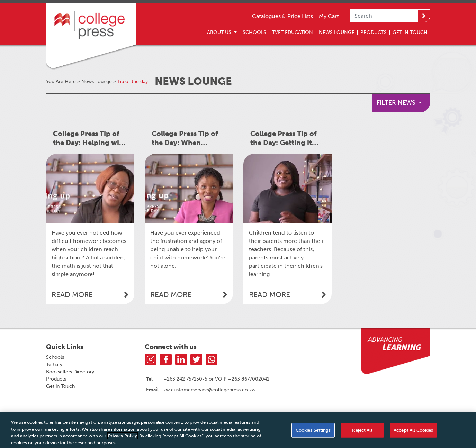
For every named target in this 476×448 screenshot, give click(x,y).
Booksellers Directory (70, 372)
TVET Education (293, 32)
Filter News (397, 103)
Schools (254, 32)
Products (374, 32)
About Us (220, 32)
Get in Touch (60, 386)
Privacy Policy (123, 438)
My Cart (329, 16)
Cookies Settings (313, 432)
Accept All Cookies (413, 432)
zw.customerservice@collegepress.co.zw (209, 390)
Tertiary (54, 364)
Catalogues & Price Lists (282, 16)
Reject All (362, 432)
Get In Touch (410, 32)
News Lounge (337, 32)
